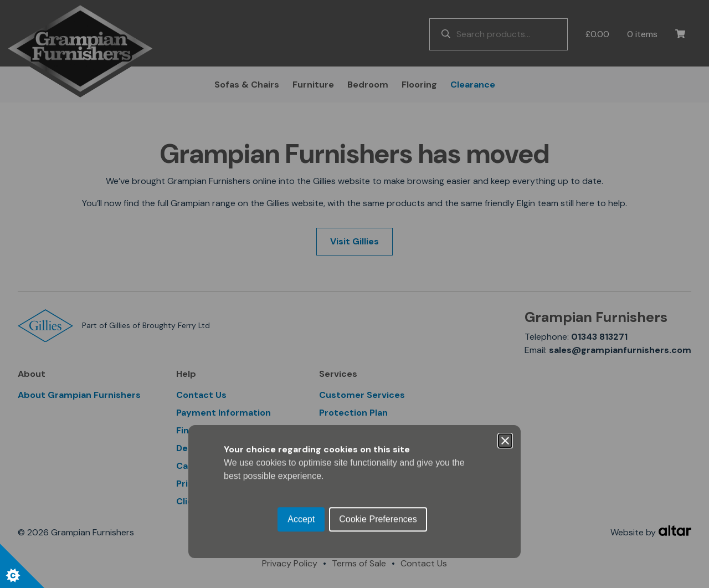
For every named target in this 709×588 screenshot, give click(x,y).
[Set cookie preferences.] (22, 566)
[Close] (505, 243)
